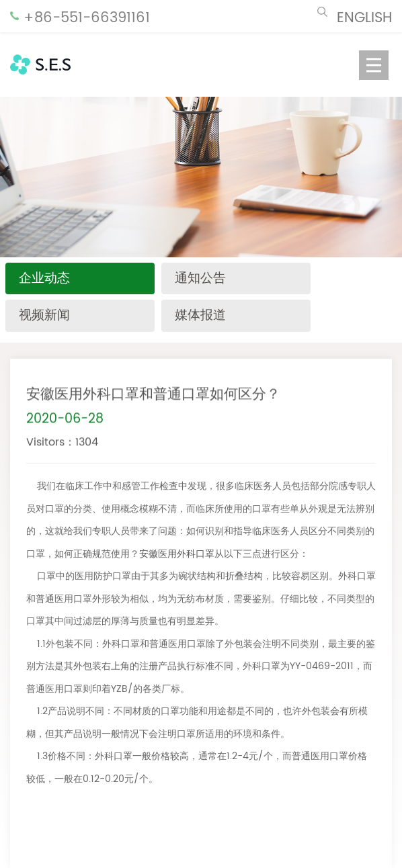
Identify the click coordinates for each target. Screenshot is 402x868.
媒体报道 (200, 315)
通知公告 (200, 278)
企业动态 (44, 278)
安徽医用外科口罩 (177, 554)
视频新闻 (44, 315)
